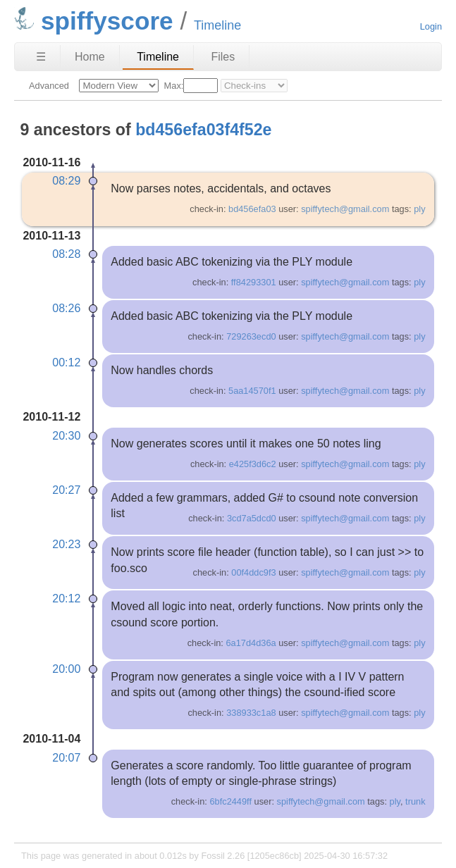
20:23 (66, 544)
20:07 (66, 758)
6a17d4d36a (251, 643)
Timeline (158, 57)
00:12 (66, 362)
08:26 (66, 308)
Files (223, 57)
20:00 (66, 669)
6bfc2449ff (230, 801)
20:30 (66, 436)
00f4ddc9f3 (253, 572)
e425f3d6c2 (253, 464)
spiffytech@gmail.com (345, 209)
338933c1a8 (251, 713)
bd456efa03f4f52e (203, 130)
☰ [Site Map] (41, 57)
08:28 (66, 254)
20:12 (66, 599)
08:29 (66, 181)
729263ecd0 (251, 336)
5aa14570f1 (252, 391)
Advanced (49, 86)
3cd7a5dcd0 (252, 518)
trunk (415, 801)
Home (90, 57)
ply (419, 209)
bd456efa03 (252, 209)
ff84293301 (254, 282)
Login (431, 26)
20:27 (66, 490)
